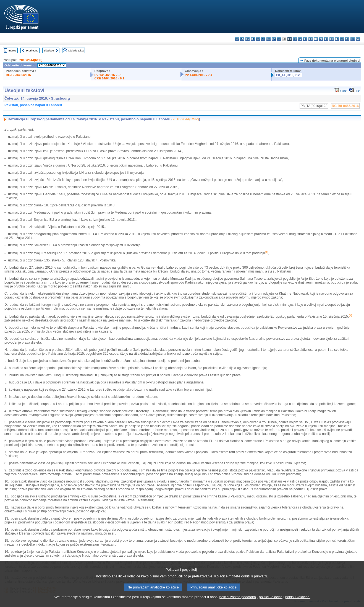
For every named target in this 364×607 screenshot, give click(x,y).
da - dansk (253, 39)
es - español (242, 39)
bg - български (237, 39)
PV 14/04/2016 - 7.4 (198, 75)
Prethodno (32, 50)
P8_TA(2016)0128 (289, 75)
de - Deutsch (258, 39)
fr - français (279, 39)
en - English (274, 39)
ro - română (337, 39)
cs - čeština (248, 39)
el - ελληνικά (269, 39)
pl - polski (326, 39)
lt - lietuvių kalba (305, 39)
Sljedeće (49, 50)
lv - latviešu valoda (300, 39)
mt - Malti (316, 39)
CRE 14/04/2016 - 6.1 (109, 78)
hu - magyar (311, 39)
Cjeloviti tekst (76, 50)
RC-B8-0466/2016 (18, 75)
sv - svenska (358, 39)
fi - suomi (353, 39)
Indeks (12, 50)
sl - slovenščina (347, 39)
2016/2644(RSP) (31, 60)
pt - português (332, 39)
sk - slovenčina (342, 39)
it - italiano (295, 39)
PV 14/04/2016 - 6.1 (108, 75)
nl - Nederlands (321, 39)
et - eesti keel (263, 39)
